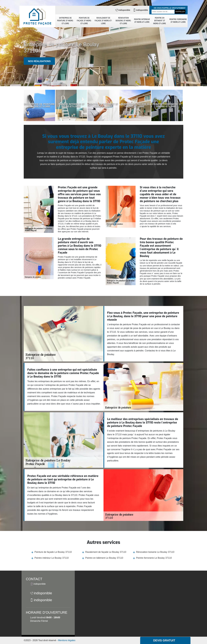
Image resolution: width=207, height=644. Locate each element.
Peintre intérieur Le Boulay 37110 (52, 558)
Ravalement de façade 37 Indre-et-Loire (103, 21)
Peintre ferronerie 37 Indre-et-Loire (178, 21)
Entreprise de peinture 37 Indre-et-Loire (65, 21)
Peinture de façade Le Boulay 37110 (53, 552)
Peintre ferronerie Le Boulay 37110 (154, 558)
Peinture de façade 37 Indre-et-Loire (84, 21)
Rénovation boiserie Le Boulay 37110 (155, 552)
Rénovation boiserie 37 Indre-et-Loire (123, 21)
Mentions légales (67, 640)
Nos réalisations (39, 61)
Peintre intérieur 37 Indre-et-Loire (142, 21)
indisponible (123, 10)
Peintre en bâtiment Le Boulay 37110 (104, 558)
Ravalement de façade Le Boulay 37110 (106, 552)
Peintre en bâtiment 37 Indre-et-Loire (160, 21)
